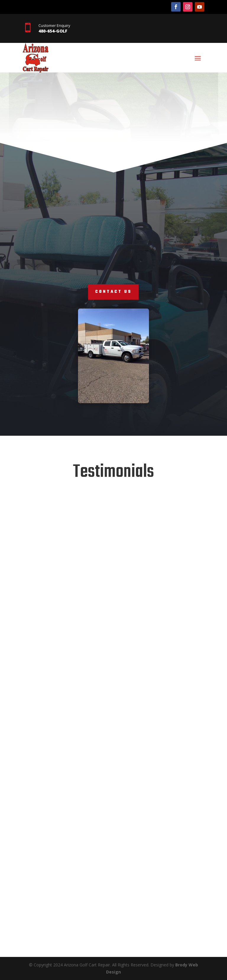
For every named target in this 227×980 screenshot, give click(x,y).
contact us (113, 292)
